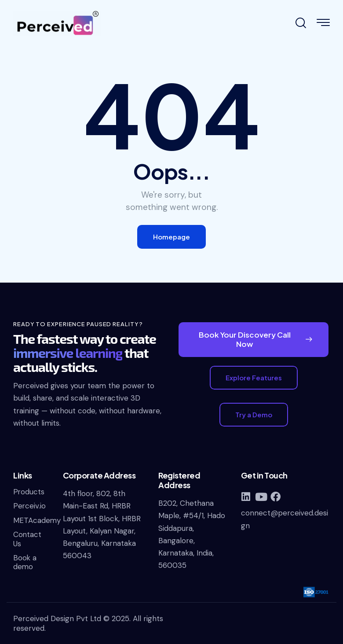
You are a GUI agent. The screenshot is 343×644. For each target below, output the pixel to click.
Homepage (171, 237)
